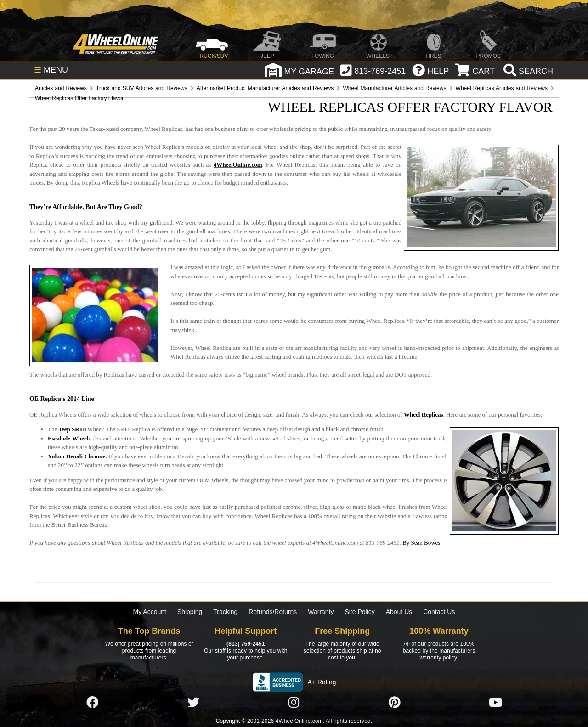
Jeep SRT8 (72, 429)
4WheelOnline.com (238, 165)
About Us (399, 612)
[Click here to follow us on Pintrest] (395, 703)
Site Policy (359, 612)
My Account (150, 612)
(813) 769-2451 (246, 644)
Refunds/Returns (273, 612)
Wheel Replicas (424, 414)
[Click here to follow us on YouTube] (496, 703)
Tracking (225, 612)
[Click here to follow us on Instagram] (294, 703)
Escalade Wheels (69, 438)
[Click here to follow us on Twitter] (193, 703)
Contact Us (439, 612)
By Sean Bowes (421, 543)
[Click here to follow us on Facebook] (92, 703)
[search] (527, 71)
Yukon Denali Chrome (76, 456)
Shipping (190, 612)
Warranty (321, 612)
